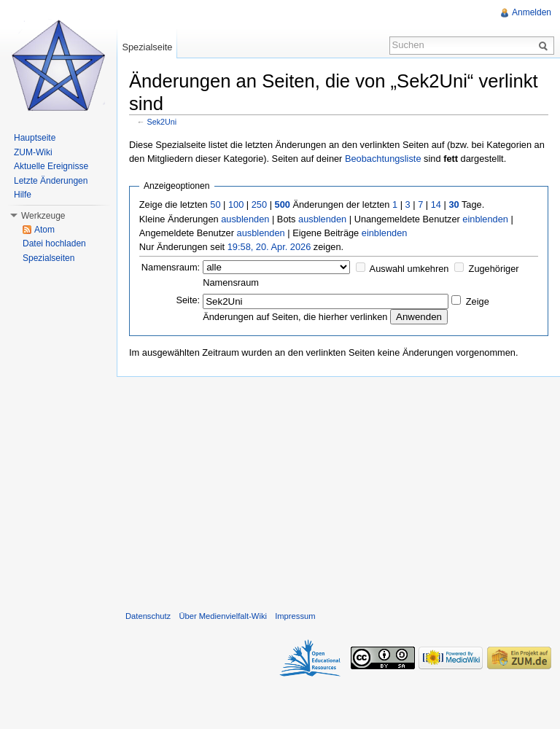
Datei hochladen (54, 243)
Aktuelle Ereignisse (51, 166)
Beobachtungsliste (383, 159)
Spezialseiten (48, 258)
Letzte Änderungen (51, 181)
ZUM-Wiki (33, 152)
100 (236, 204)
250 (259, 204)
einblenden (485, 219)
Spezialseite (147, 47)
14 (436, 204)
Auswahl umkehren (409, 269)
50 (215, 204)
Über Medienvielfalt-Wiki (223, 616)
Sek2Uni (162, 122)
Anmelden (532, 12)
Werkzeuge (43, 216)
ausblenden (245, 219)
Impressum (295, 616)
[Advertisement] (338, 491)
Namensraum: (171, 267)
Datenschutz (148, 616)
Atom (44, 230)
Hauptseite (35, 138)
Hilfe (23, 195)
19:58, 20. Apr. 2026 (269, 247)
